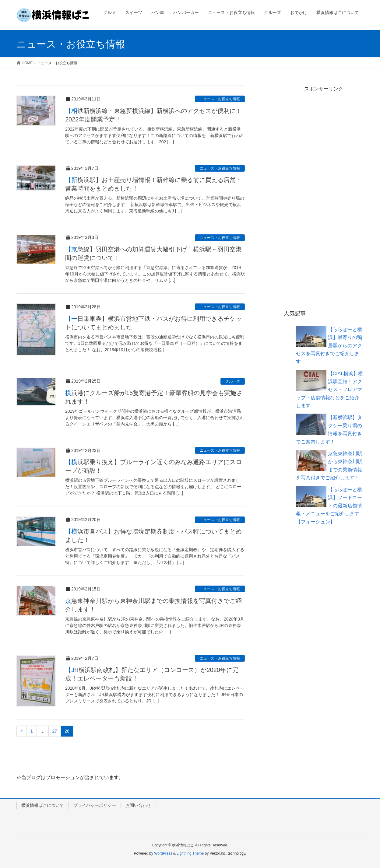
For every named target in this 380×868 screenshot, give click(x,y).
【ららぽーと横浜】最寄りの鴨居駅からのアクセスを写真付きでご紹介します (329, 346)
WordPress (163, 853)
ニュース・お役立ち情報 (220, 99)
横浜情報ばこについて (43, 805)
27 (55, 731)
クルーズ (233, 381)
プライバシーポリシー (95, 805)
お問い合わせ (138, 805)
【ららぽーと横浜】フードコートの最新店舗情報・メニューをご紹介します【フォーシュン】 (329, 506)
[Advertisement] (324, 201)
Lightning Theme (190, 853)
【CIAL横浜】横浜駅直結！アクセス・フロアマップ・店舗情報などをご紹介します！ (330, 390)
